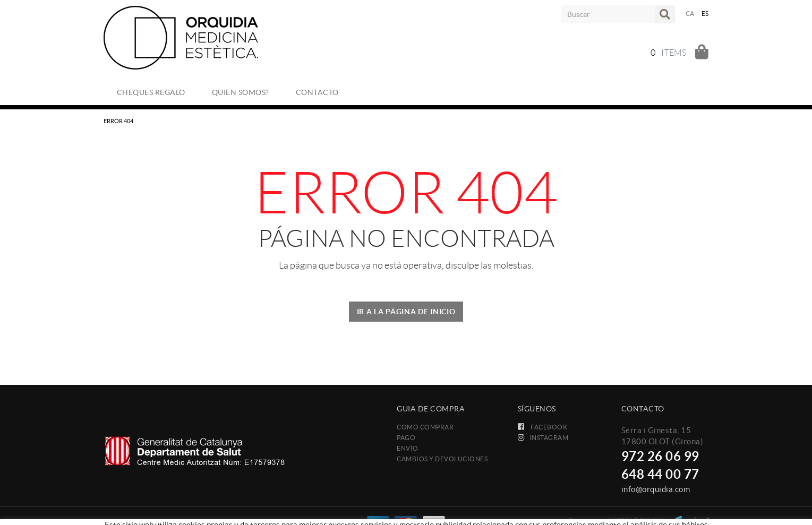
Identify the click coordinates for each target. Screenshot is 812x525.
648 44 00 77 (660, 474)
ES (705, 14)
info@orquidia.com (656, 489)
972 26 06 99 (660, 456)
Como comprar (425, 427)
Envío (408, 448)
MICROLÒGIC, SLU (636, 520)
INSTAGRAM (543, 438)
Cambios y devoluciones (442, 459)
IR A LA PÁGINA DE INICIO (406, 312)
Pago (406, 438)
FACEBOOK (543, 427)
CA (690, 14)
